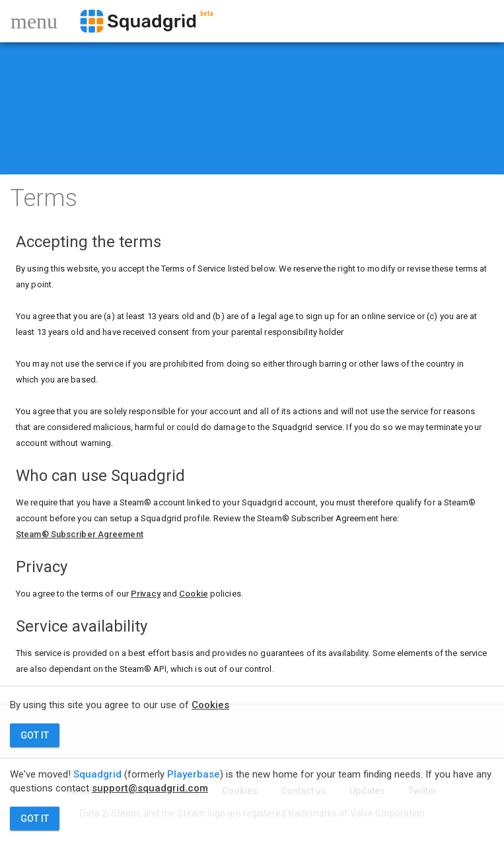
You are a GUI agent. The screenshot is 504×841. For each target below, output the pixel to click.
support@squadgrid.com (150, 788)
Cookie (194, 594)
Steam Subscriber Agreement (80, 534)
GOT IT (35, 735)
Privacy (146, 594)
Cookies (210, 705)
